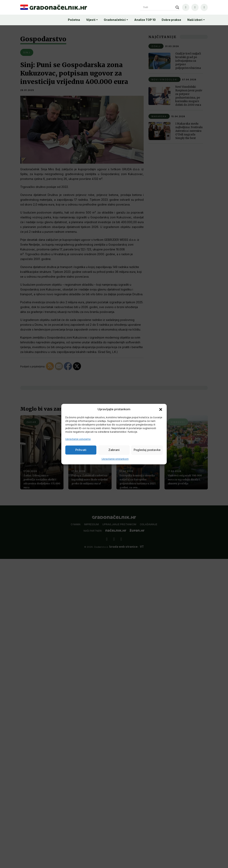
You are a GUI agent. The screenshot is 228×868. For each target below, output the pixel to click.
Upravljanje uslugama (78, 439)
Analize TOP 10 (145, 20)
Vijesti (91, 20)
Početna (74, 20)
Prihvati (81, 450)
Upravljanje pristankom (115, 459)
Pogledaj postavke (147, 450)
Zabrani (114, 450)
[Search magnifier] (177, 7)
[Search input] (158, 7)
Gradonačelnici (115, 20)
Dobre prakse (171, 20)
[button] (161, 409)
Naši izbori (195, 20)
